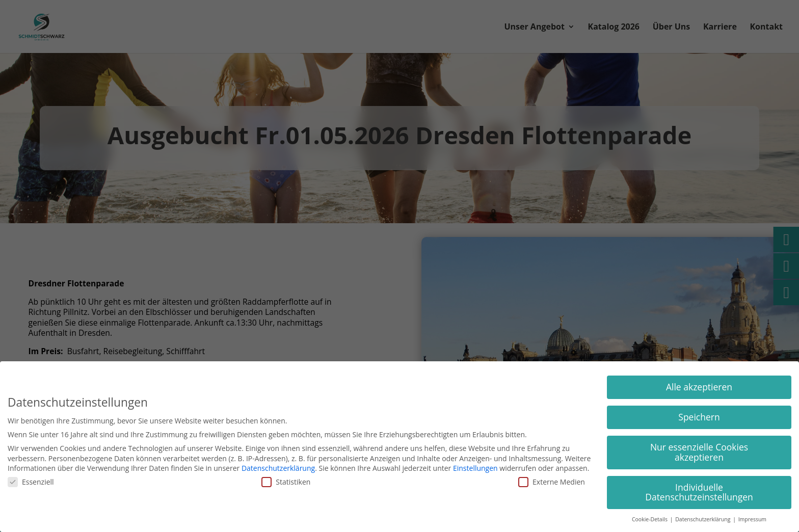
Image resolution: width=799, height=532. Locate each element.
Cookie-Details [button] (650, 519)
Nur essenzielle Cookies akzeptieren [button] (699, 452)
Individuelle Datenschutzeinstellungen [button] (699, 492)
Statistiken (286, 482)
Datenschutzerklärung (278, 468)
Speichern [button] (699, 417)
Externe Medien (552, 482)
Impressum (752, 519)
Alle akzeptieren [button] (699, 387)
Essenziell (31, 482)
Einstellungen (475, 468)
